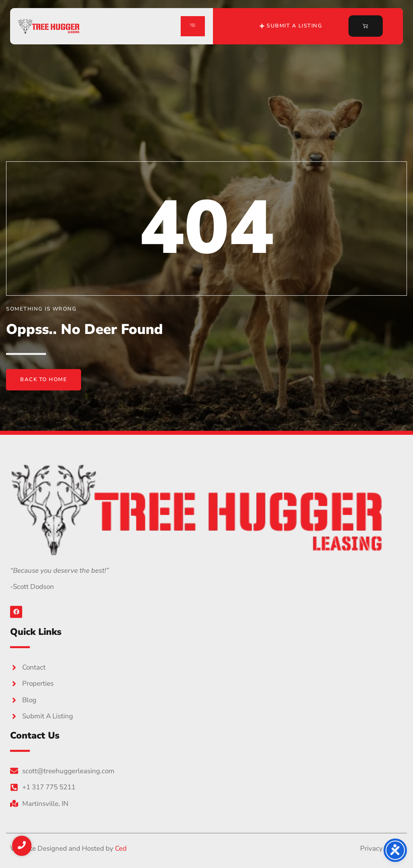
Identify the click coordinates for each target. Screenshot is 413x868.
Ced (121, 848)
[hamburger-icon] (193, 26)
